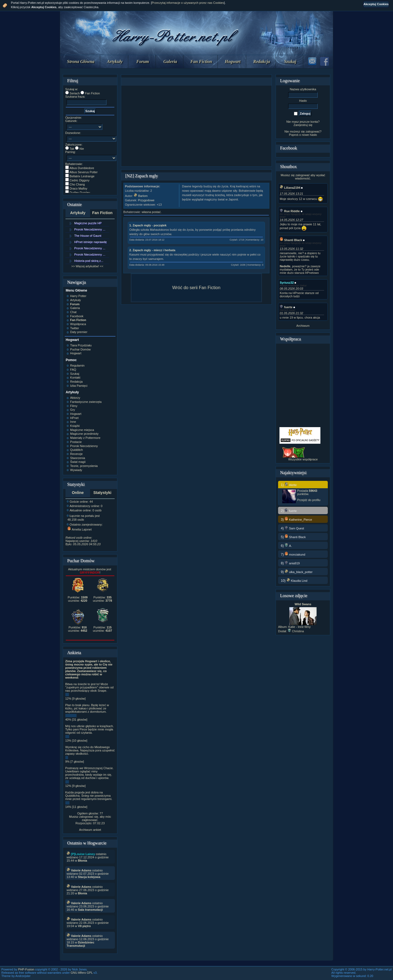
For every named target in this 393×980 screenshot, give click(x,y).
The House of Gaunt (88, 236)
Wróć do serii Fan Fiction (196, 288)
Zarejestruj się (303, 125)
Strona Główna (81, 62)
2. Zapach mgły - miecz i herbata (152, 250)
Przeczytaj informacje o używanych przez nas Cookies (188, 3)
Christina (296, 631)
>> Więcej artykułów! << (87, 266)
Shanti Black (291, 240)
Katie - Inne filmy (299, 627)
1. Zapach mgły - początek (148, 225)
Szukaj (290, 62)
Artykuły (115, 62)
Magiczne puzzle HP (88, 223)
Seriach (75, 93)
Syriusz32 (287, 283)
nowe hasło (309, 135)
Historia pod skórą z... (89, 261)
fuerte (286, 307)
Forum (143, 62)
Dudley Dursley (80, 193)
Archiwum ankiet (90, 830)
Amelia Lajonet (80, 529)
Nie (82, 149)
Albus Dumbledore (82, 168)
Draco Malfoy (78, 188)
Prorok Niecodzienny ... (90, 229)
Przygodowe (146, 200)
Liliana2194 (290, 188)
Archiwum (303, 326)
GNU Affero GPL (82, 973)
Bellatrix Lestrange (82, 176)
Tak (72, 149)
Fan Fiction (201, 62)
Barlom (141, 196)
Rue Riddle (290, 211)
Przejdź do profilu (309, 500)
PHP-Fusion (26, 969)
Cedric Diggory (80, 180)
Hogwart (233, 62)
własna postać (151, 212)
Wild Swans (303, 604)
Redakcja (262, 62)
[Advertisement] (196, 126)
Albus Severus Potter (83, 172)
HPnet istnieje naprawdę (90, 242)
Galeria (170, 62)
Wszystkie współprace (303, 459)
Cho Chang (77, 184)
